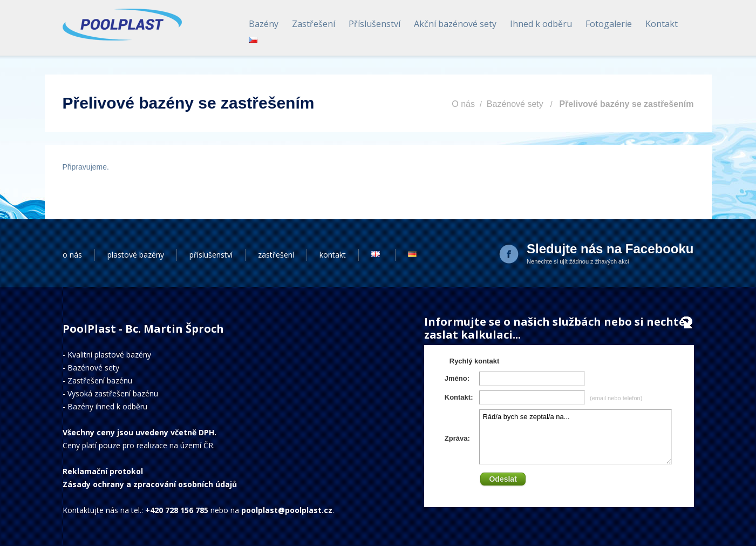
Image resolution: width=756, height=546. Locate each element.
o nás (72, 255)
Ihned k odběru (541, 24)
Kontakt (662, 24)
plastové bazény (136, 255)
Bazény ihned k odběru (107, 406)
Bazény (264, 24)
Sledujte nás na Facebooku (610, 249)
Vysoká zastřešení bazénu (113, 393)
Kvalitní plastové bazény (109, 355)
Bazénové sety (515, 104)
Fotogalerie (609, 24)
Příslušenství (374, 24)
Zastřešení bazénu (100, 380)
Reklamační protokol (103, 471)
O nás (463, 104)
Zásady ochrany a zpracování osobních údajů (150, 484)
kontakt (333, 255)
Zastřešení (314, 24)
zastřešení (276, 255)
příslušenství (211, 255)
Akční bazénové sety (455, 24)
